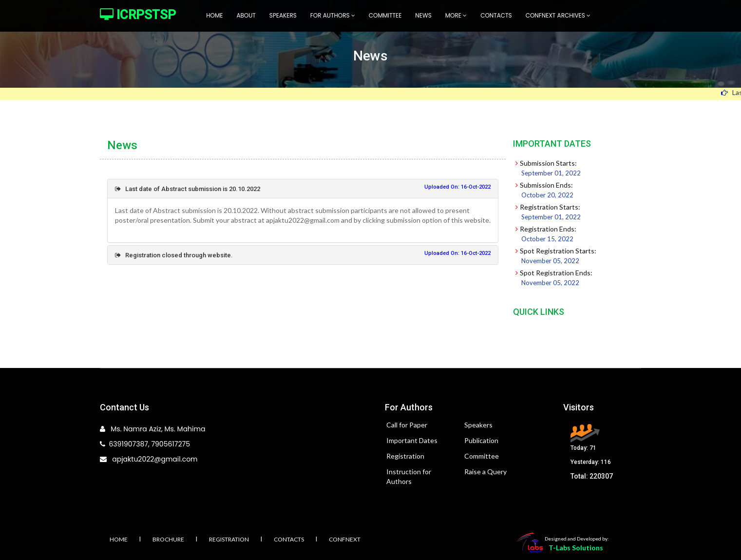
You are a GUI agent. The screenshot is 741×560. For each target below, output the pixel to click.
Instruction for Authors (409, 476)
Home (214, 15)
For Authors (333, 15)
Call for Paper (407, 425)
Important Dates (412, 440)
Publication (481, 440)
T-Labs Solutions (576, 548)
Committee (385, 15)
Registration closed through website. (174, 255)
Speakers (283, 15)
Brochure (168, 539)
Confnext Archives (558, 15)
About (246, 15)
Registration (405, 456)
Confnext (345, 539)
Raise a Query (485, 472)
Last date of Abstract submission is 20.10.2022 (188, 189)
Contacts (496, 15)
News (423, 15)
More (456, 15)
